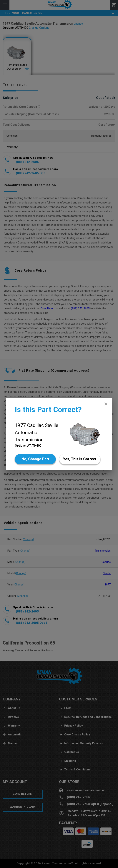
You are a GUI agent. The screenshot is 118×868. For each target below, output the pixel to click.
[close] (106, 404)
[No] (35, 459)
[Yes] (80, 459)
